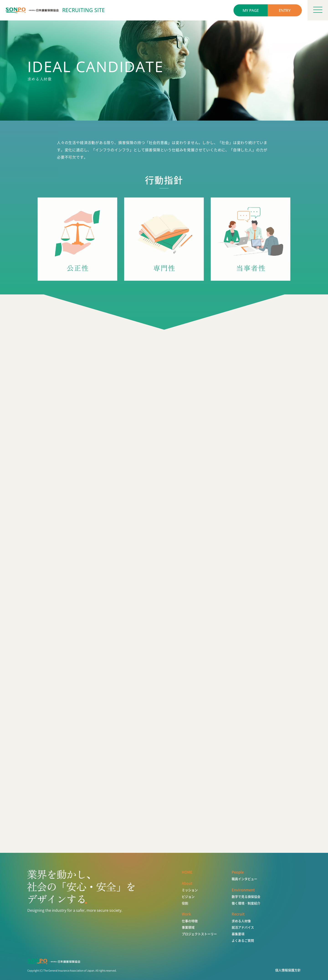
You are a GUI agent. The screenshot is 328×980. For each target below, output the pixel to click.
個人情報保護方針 (288, 970)
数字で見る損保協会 (246, 897)
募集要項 (238, 934)
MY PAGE (251, 10)
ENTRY (285, 10)
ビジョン (188, 897)
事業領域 (188, 927)
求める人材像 (241, 921)
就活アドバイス (243, 927)
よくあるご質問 (243, 941)
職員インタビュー (244, 879)
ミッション (190, 890)
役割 (185, 903)
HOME (187, 872)
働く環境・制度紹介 (246, 903)
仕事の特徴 (190, 921)
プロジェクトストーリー (199, 934)
